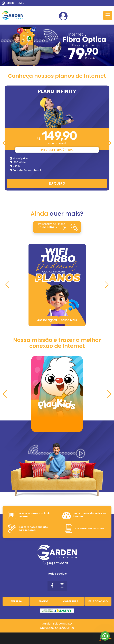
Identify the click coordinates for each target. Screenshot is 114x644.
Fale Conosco (98, 601)
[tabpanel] (57, 285)
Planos (43, 601)
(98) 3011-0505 (15, 3)
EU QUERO (57, 183)
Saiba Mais (69, 320)
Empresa (16, 601)
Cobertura (71, 601)
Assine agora (47, 320)
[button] (5, 143)
